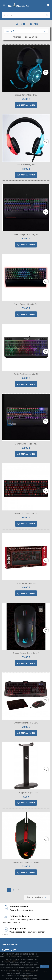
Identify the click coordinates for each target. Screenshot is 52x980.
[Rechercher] (26, 15)
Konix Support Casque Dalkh (26, 792)
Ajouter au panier (26, 105)
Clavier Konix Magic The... (26, 444)
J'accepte (45, 966)
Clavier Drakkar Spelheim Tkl (26, 374)
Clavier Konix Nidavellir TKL (26, 513)
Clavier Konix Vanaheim (26, 583)
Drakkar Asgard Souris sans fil (26, 653)
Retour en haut (37, 898)
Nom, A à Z (26, 31)
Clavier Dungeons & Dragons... (26, 234)
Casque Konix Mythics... (26, 165)
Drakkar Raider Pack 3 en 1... (26, 723)
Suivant (18, 890)
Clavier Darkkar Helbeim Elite (26, 304)
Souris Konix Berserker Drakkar (26, 862)
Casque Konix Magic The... (26, 95)
